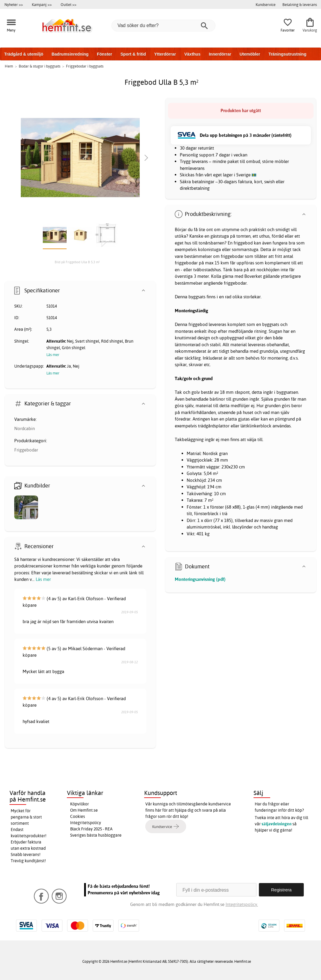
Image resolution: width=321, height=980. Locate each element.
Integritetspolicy (86, 823)
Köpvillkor (80, 804)
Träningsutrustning (287, 54)
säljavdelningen (277, 824)
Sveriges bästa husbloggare (96, 835)
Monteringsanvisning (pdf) (200, 579)
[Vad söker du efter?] (163, 26)
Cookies (78, 816)
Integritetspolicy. (242, 904)
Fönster (104, 54)
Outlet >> (69, 4)
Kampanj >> (42, 4)
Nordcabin (25, 428)
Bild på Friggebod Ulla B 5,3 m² (77, 262)
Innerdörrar (220, 54)
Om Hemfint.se (84, 810)
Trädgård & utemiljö (24, 54)
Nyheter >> (14, 4)
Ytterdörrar (165, 54)
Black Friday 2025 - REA (91, 829)
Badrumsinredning (70, 54)
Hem (9, 66)
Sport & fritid (133, 54)
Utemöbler (250, 54)
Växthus (192, 54)
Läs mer (43, 579)
